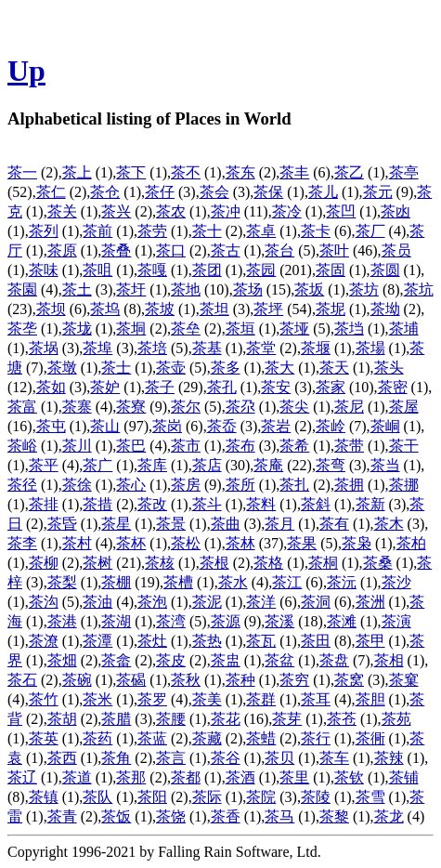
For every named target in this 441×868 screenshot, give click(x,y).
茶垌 (131, 329)
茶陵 (316, 797)
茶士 (116, 368)
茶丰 (294, 172)
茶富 (22, 407)
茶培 (152, 348)
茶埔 (404, 329)
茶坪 (268, 309)
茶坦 (214, 309)
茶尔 (186, 407)
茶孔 (222, 387)
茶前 (97, 231)
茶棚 (116, 582)
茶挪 (404, 485)
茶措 (97, 504)
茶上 (77, 172)
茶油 (97, 602)
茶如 (51, 387)
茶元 (378, 192)
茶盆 (279, 660)
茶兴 (116, 211)
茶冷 (287, 211)
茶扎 (294, 485)
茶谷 (226, 758)
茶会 (214, 192)
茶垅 (77, 329)
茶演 (396, 621)
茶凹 (341, 211)
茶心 (131, 485)
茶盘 (334, 660)
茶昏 (62, 524)
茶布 (240, 446)
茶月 (279, 524)
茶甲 (370, 641)
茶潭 (97, 641)
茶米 (97, 699)
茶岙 (222, 426)
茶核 (160, 563)
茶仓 (105, 192)
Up (26, 71)
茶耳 (316, 699)
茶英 (44, 738)
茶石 (22, 680)
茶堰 (316, 348)
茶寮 (131, 407)
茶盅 (226, 660)
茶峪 (22, 446)
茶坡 (160, 309)
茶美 (207, 699)
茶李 (22, 543)
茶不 (186, 172)
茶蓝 (152, 738)
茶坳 (385, 309)
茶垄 (22, 329)
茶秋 (186, 680)
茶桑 (378, 563)
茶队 (97, 797)
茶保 (268, 192)
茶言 (171, 758)
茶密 (393, 387)
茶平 (44, 465)
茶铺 (404, 777)
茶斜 (316, 504)
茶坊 (364, 289)
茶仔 (160, 192)
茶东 (240, 172)
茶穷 (294, 680)
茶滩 (342, 621)
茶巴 (131, 446)
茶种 (240, 680)
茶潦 (44, 641)
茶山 (105, 426)
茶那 (131, 777)
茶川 (77, 446)
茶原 (62, 250)
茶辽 (22, 777)
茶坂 (309, 289)
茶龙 (389, 816)
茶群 (261, 699)
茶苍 (342, 719)
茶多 (226, 368)
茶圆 (385, 270)
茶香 (226, 816)
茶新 (370, 504)
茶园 (261, 270)
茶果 (302, 543)
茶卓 (261, 231)
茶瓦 (261, 641)
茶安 (276, 387)
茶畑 (62, 660)
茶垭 (294, 329)
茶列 (44, 231)
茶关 (62, 211)
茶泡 (152, 602)
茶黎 (334, 816)
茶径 (22, 485)
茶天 (334, 368)
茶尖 (294, 407)
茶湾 (171, 621)
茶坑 (419, 289)
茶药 (97, 738)
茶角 (116, 758)
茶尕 (240, 407)
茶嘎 (152, 270)
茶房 (186, 485)
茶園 (22, 289)
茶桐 (323, 563)
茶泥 (207, 602)
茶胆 (370, 699)
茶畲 (116, 660)
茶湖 (116, 621)
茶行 (316, 738)
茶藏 (207, 738)
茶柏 (411, 543)
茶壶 (171, 368)
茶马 (279, 816)
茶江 (287, 582)
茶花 (226, 719)
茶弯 (331, 465)
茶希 (294, 446)
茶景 (171, 524)
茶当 (385, 465)
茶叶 (334, 250)
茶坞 (105, 309)
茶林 (240, 543)
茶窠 (404, 680)
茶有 (334, 524)
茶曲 (226, 524)
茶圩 (131, 289)
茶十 (207, 231)
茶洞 (316, 602)
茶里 (294, 777)
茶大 (279, 368)
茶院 (261, 797)
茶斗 (207, 504)
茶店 (207, 465)
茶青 (62, 816)
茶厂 (370, 231)
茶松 (186, 543)
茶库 (152, 465)
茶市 (186, 446)
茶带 (349, 446)
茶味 (44, 270)
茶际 (207, 797)
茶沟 (44, 602)
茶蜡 (261, 738)
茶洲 (370, 602)
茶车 (334, 758)
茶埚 (44, 348)
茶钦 (349, 777)
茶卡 (316, 231)
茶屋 (404, 407)
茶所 (240, 485)
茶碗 (77, 680)
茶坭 (331, 309)
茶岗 (167, 426)
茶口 (171, 250)
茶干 (404, 446)
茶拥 (349, 485)
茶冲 (226, 211)
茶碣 (131, 680)
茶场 (248, 289)
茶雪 (370, 797)
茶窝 (349, 680)
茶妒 (105, 387)
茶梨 (62, 582)
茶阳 (152, 797)
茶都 (186, 777)
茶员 (396, 250)
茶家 (331, 387)
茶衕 (370, 738)
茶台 (279, 250)
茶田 (316, 641)
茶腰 (171, 719)
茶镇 (44, 797)
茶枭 (357, 543)
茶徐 (77, 485)
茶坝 (51, 309)
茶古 (226, 250)
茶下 (131, 172)
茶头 (389, 368)
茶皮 (171, 660)
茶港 (62, 621)
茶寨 (77, 407)
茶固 (331, 270)
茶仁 (51, 192)
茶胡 (62, 719)
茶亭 (404, 172)
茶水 (233, 582)
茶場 (370, 348)
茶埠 (97, 348)
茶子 (160, 387)
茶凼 (396, 211)
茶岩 (276, 426)
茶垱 (349, 329)
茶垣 (240, 329)
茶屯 (51, 426)
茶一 (22, 172)
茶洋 (261, 602)
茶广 (97, 465)
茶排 (44, 504)
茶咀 (97, 270)
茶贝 (279, 758)
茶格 (268, 563)
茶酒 (240, 777)
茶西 (62, 758)
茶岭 (331, 426)
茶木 (389, 524)
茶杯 (131, 543)
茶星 (116, 524)
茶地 (186, 289)
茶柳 (44, 563)
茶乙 (349, 172)
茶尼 (349, 407)
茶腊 (116, 719)
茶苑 (396, 719)
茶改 (152, 504)
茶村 (77, 543)
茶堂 (261, 348)
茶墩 (62, 368)
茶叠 (116, 250)
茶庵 (268, 465)
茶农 (171, 211)
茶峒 (385, 426)
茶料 (261, 504)
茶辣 (389, 758)
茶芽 (287, 719)
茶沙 (396, 582)
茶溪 (279, 621)
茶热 (207, 641)
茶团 (207, 270)
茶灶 (152, 641)
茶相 (389, 660)
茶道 (77, 777)
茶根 (214, 563)
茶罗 (152, 699)
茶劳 (152, 231)
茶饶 (171, 816)
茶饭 (116, 816)
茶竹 (44, 699)
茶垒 (186, 329)
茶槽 (178, 582)
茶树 (97, 563)
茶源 (226, 621)
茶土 (77, 289)
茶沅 (342, 582)
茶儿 (323, 192)
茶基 (207, 348)
